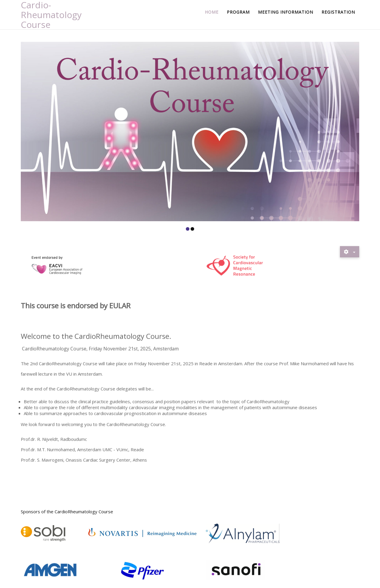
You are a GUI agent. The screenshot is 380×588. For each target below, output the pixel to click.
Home (212, 12)
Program (238, 12)
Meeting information (286, 12)
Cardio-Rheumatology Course (51, 15)
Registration (338, 12)
